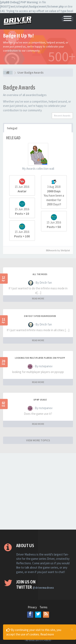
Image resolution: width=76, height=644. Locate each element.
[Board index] (8, 73)
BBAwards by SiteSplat (56, 250)
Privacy (32, 607)
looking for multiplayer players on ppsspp (40, 358)
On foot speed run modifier (40, 316)
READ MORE (38, 298)
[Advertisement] (38, 491)
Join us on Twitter (35, 584)
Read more (47, 634)
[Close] (72, 629)
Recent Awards (62, 116)
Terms (43, 607)
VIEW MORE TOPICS (38, 440)
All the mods (40, 274)
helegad (12, 128)
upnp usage (40, 400)
